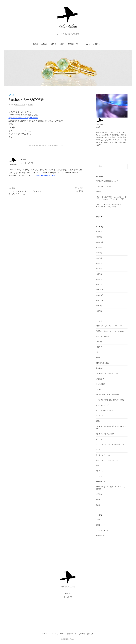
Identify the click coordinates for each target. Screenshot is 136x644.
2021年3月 (99, 232)
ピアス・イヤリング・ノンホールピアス (110, 444)
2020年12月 (100, 242)
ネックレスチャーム (103, 455)
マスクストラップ (102, 405)
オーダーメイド (101, 482)
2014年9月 (99, 306)
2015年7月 (99, 269)
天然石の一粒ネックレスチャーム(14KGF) (110, 331)
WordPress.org (100, 536)
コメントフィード (102, 530)
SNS (61, 145)
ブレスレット (100, 471)
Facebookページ (45, 145)
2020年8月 (99, 248)
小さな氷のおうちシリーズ (105, 410)
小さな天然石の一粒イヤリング (107, 460)
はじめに (99, 389)
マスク (98, 450)
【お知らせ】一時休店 (104, 186)
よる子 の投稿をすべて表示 (45, 175)
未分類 (98, 505)
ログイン (99, 520)
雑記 (97, 352)
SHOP (62, 44)
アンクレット (100, 476)
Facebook (35, 145)
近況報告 (99, 192)
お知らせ (97, 44)
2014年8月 (99, 311)
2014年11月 (100, 295)
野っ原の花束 (100, 384)
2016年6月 (99, 258)
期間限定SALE (101, 379)
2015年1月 (99, 285)
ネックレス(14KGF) (102, 336)
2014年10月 (100, 300)
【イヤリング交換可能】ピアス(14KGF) (110, 400)
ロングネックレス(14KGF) (105, 434)
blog (53, 44)
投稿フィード (100, 525)
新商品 (98, 421)
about (44, 44)
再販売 (98, 358)
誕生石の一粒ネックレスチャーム (108, 395)
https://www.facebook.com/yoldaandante (23, 118)
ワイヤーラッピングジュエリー (107, 373)
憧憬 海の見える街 (102, 363)
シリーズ (99, 439)
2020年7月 (99, 253)
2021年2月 (99, 237)
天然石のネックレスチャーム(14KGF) (109, 326)
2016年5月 (99, 263)
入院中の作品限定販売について (107, 181)
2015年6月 (99, 274)
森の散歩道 (100, 368)
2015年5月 (99, 279)
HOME (35, 44)
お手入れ (86, 44)
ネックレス (100, 466)
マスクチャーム (101, 416)
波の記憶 (79, 191)
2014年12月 (100, 290)
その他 (98, 500)
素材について (73, 44)
